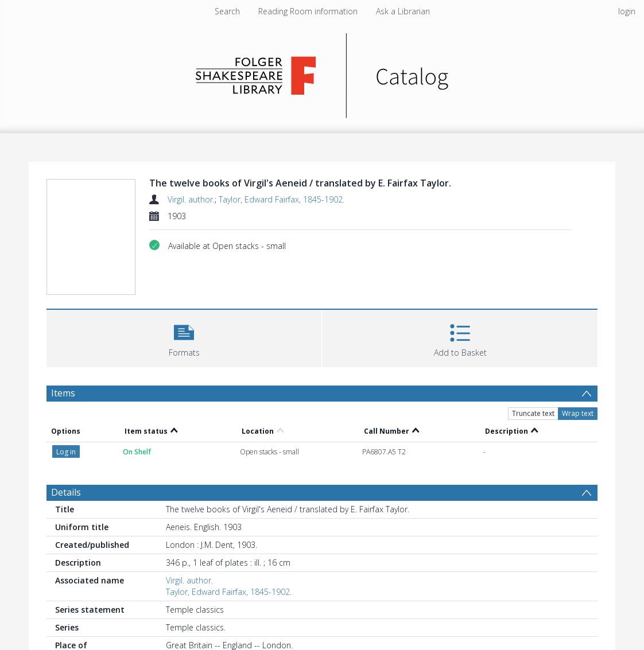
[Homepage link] (322, 73)
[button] (184, 337)
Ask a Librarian (403, 11)
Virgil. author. (191, 199)
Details (66, 492)
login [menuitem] (627, 11)
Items (63, 393)
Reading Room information (308, 11)
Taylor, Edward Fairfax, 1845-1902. (282, 199)
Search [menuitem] (227, 11)
